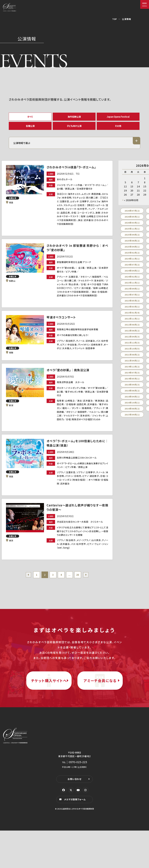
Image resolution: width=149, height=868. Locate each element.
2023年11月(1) (132, 286)
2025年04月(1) (132, 250)
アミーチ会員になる (100, 713)
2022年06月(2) (132, 334)
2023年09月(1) (132, 292)
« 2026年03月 (131, 203)
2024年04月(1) (132, 274)
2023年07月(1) (132, 298)
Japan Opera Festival (118, 117)
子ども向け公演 (74, 128)
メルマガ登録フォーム (75, 837)
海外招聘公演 (74, 117)
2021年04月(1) (132, 364)
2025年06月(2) (132, 244)
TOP (115, 19)
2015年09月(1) (132, 418)
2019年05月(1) (132, 382)
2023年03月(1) (132, 310)
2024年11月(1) (132, 262)
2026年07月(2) (132, 214)
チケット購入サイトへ (49, 713)
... (70, 602)
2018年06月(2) (132, 394)
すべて (30, 117)
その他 (118, 128)
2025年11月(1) (132, 232)
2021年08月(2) (132, 358)
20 (79, 602)
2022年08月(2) (132, 328)
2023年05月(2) (132, 304)
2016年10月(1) (132, 406)
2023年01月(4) (132, 316)
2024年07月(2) (132, 268)
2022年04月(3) (132, 340)
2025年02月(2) (132, 256)
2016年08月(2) (132, 412)
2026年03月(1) (132, 226)
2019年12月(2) (132, 370)
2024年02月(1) (132, 280)
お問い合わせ (74, 816)
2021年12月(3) (132, 346)
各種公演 (30, 128)
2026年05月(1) (132, 220)
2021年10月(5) (132, 352)
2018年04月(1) (132, 400)
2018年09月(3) (132, 388)
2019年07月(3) (132, 376)
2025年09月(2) (132, 238)
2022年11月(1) (132, 322)
